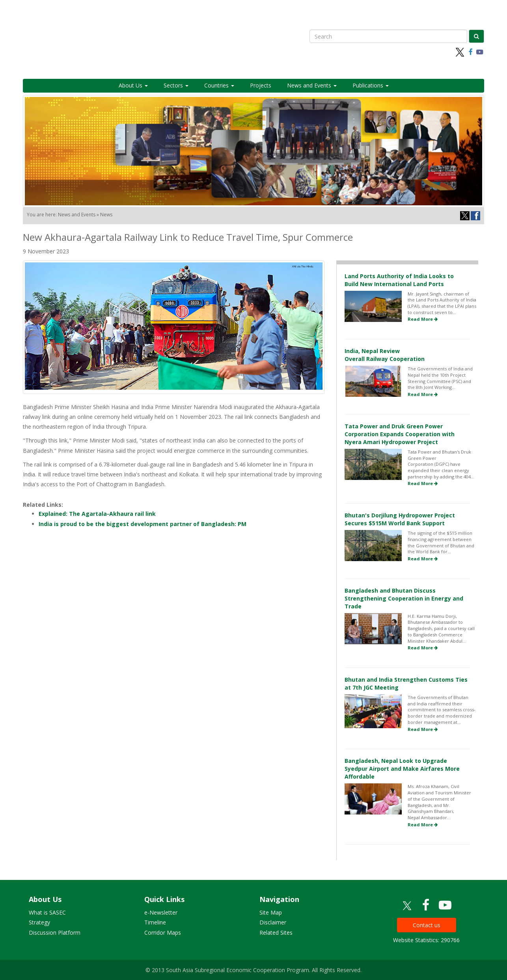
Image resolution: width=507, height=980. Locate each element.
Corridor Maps (163, 933)
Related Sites (276, 933)
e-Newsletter (161, 912)
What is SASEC (47, 912)
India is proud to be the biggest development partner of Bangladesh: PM (143, 524)
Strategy (39, 922)
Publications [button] (371, 85)
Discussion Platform (55, 933)
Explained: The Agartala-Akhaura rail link (97, 514)
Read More (423, 319)
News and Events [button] (312, 85)
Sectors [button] (176, 85)
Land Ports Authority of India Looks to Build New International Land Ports (399, 280)
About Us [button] (133, 85)
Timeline (155, 922)
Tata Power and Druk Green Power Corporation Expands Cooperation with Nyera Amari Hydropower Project (400, 434)
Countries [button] (219, 85)
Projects (261, 85)
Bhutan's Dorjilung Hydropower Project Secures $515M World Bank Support (400, 519)
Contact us (427, 925)
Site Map (271, 912)
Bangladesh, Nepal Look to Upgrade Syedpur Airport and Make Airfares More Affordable (402, 769)
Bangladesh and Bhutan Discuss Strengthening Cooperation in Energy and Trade (404, 598)
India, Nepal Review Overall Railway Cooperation (385, 355)
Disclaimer (273, 922)
